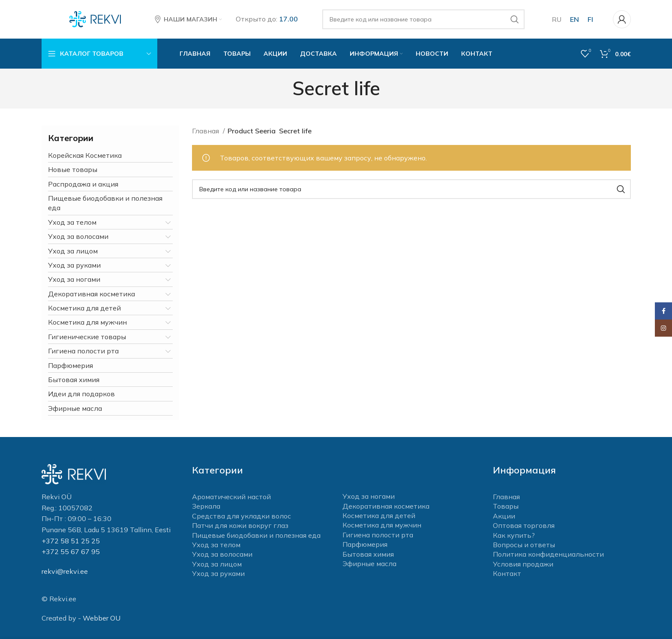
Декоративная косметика (91, 294)
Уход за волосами (78, 236)
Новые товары (73, 169)
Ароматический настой (231, 497)
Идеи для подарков (81, 394)
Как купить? (514, 535)
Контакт (507, 573)
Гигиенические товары (87, 337)
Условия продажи (523, 564)
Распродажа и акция (83, 184)
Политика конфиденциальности (548, 554)
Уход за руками (74, 265)
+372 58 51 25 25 (71, 541)
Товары (506, 506)
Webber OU (102, 618)
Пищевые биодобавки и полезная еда (105, 203)
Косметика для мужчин (87, 322)
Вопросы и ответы (524, 545)
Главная (206, 131)
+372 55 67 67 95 (71, 552)
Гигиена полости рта (83, 351)
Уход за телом (72, 222)
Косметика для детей (84, 308)
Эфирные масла (75, 408)
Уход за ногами (74, 279)
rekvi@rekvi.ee (65, 571)
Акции (504, 516)
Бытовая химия (74, 380)
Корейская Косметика (85, 155)
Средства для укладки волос (241, 516)
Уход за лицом (73, 251)
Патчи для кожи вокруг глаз (240, 525)
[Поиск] (423, 19)
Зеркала (206, 506)
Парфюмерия (70, 365)
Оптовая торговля (524, 525)
